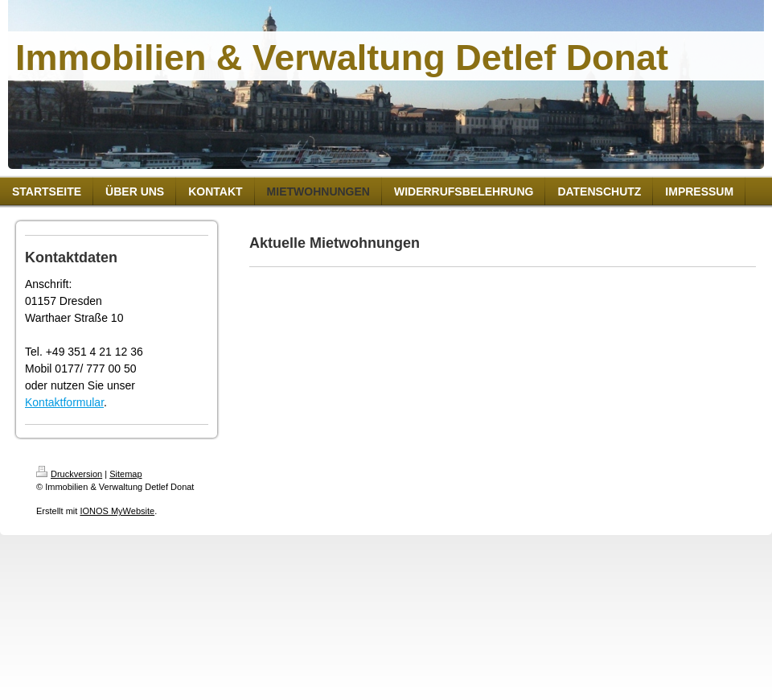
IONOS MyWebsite (117, 511)
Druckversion (69, 474)
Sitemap (125, 474)
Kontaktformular (64, 402)
